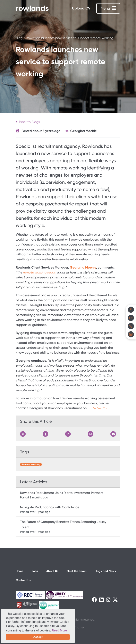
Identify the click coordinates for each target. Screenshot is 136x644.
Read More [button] (59, 630)
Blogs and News (105, 571)
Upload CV (81, 8)
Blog (19, 38)
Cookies (79, 627)
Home (20, 571)
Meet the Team (76, 571)
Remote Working (31, 464)
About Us (52, 571)
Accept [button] (38, 637)
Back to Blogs (28, 122)
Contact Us (23, 580)
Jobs (35, 571)
